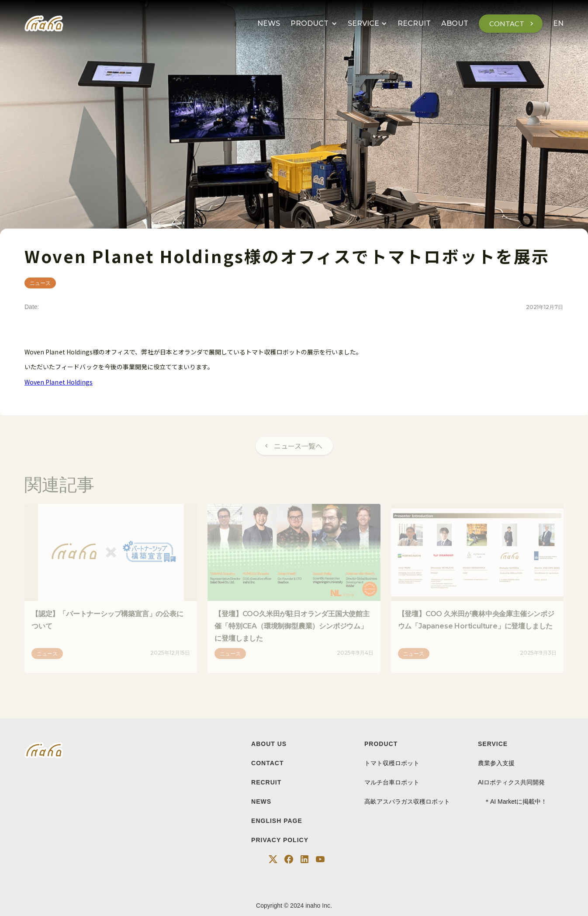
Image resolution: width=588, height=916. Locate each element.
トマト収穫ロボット (392, 763)
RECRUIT (414, 23)
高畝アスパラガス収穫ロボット (407, 801)
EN (558, 23)
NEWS (269, 23)
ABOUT (455, 23)
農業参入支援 (496, 763)
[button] (314, 24)
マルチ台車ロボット (392, 782)
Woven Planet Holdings (59, 382)
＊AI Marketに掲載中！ (512, 801)
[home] (44, 24)
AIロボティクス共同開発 (511, 782)
